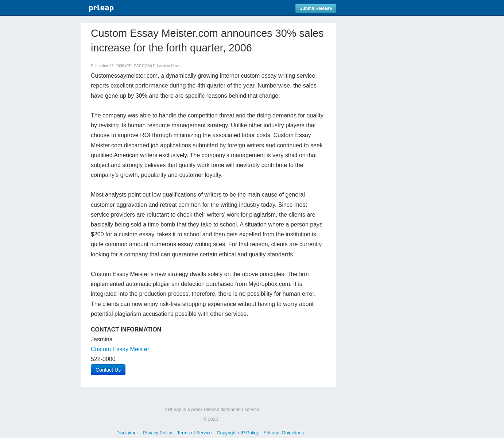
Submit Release (316, 8)
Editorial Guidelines (284, 433)
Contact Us (108, 370)
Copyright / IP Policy (238, 433)
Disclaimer (127, 433)
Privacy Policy (158, 433)
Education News (167, 66)
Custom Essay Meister (120, 349)
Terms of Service (194, 433)
